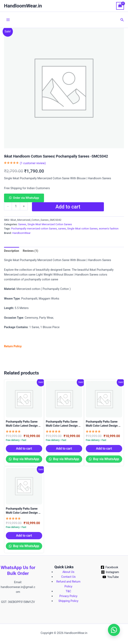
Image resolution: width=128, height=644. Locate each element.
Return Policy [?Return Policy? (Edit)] (13, 346)
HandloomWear (21, 233)
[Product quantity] (16, 206)
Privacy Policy (69, 596)
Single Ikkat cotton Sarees (82, 229)
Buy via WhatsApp (26, 459)
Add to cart (68, 207)
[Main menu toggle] (8, 20)
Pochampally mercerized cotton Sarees (34, 229)
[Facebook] (109, 567)
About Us (68, 572)
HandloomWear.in (23, 6)
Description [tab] (12, 251)
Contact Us (69, 577)
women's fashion (109, 229)
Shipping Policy (68, 601)
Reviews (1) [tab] (30, 251)
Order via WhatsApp (26, 198)
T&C (68, 591)
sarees (62, 229)
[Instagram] (110, 572)
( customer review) (33, 163)
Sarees (22, 224)
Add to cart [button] (24, 449)
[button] (122, 20)
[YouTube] (111, 577)
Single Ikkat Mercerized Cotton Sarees (50, 224)
